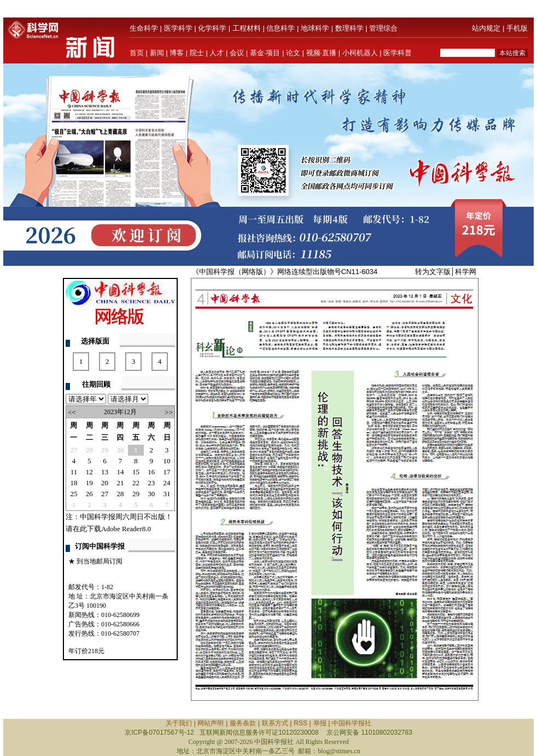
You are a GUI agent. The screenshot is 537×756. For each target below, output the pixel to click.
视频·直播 (322, 53)
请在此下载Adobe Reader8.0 (108, 529)
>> (169, 412)
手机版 (517, 28)
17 (167, 472)
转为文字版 (433, 272)
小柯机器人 (360, 53)
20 (105, 483)
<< (72, 412)
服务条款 (243, 723)
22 (136, 483)
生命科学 (144, 28)
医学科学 (178, 28)
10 (167, 461)
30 (120, 450)
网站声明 (211, 723)
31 (167, 494)
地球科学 (315, 28)
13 (105, 472)
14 (120, 472)
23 (151, 483)
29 (105, 450)
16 (151, 472)
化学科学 (212, 28)
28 (89, 450)
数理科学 (349, 28)
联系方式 (275, 723)
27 (74, 450)
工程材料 (247, 28)
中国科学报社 (352, 723)
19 (89, 483)
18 (74, 483)
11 (74, 472)
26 (89, 494)
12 (89, 472)
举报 (320, 723)
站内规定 (486, 28)
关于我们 (179, 723)
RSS (300, 723)
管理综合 (383, 28)
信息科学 (281, 28)
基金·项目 (265, 53)
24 (167, 483)
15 (136, 472)
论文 (293, 53)
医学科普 (398, 53)
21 (120, 483)
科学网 (466, 272)
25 (74, 494)
